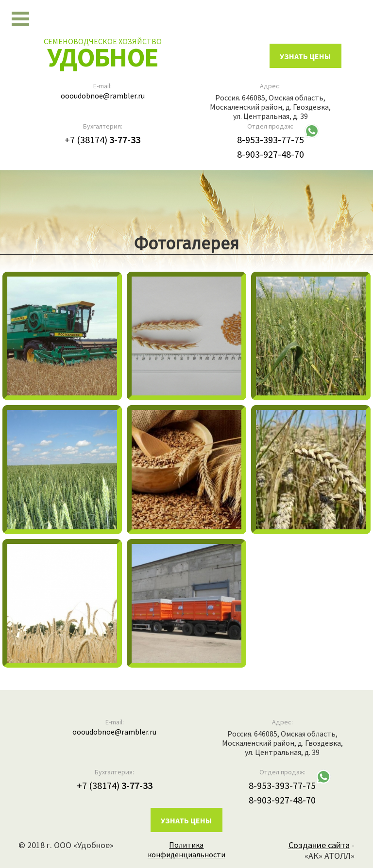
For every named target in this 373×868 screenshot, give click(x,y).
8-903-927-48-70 (271, 154)
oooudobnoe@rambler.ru (103, 96)
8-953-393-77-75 (271, 139)
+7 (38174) (102, 139)
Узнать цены (186, 820)
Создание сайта (319, 845)
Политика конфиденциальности (186, 850)
